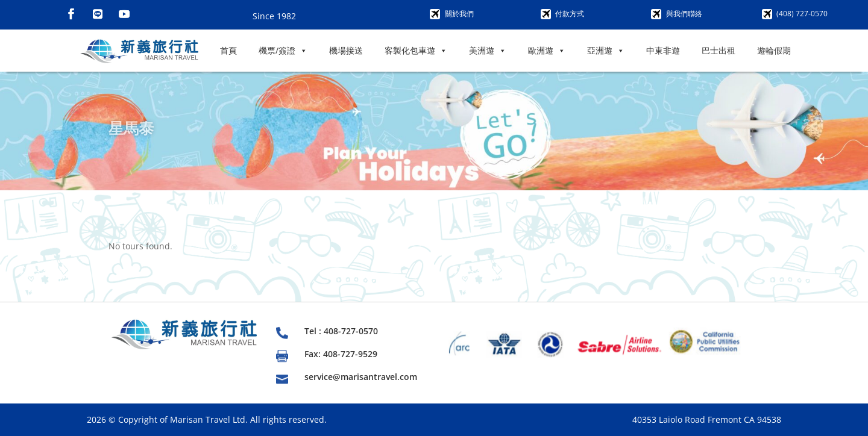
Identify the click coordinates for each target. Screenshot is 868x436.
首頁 (228, 50)
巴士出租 (719, 50)
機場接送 (346, 50)
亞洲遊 (606, 51)
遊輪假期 (774, 50)
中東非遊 (663, 50)
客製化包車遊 (416, 51)
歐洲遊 (547, 51)
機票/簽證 (283, 51)
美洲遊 (488, 51)
